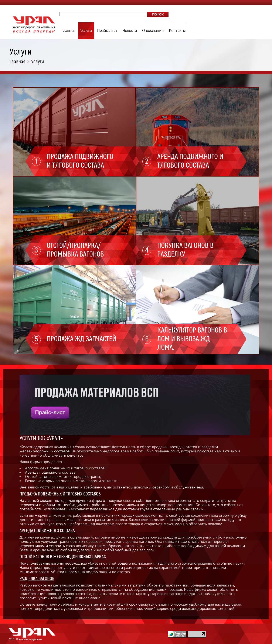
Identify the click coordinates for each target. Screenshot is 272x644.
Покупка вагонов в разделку (185, 250)
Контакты (177, 31)
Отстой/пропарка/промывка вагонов (75, 250)
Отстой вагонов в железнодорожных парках (63, 557)
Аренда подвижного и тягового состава (190, 161)
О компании (153, 31)
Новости (130, 31)
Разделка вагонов (37, 579)
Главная (68, 31)
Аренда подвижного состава (47, 531)
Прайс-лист (107, 31)
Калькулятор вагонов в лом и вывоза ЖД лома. (192, 339)
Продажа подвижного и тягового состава (80, 161)
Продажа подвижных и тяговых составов (60, 494)
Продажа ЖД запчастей (81, 339)
